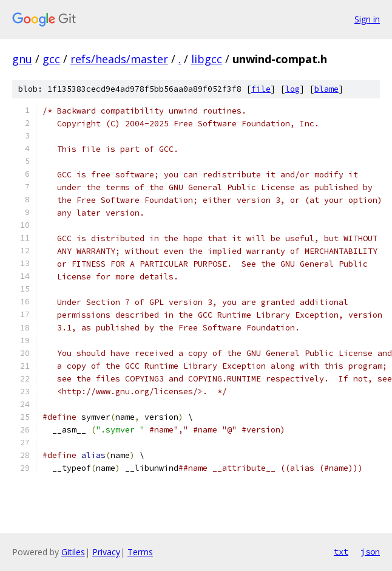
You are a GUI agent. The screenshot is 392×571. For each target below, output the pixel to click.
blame (326, 89)
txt (341, 552)
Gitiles (73, 552)
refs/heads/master (119, 59)
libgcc (207, 59)
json (370, 552)
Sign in (367, 19)
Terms (140, 552)
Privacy (106, 552)
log (292, 89)
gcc (51, 59)
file (261, 89)
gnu (22, 59)
